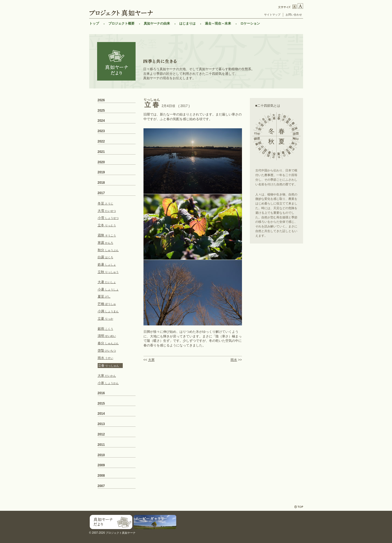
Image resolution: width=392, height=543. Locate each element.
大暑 (107, 282)
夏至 (104, 296)
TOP (299, 507)
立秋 (108, 272)
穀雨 (105, 329)
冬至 (105, 203)
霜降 (107, 235)
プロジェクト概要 (121, 23)
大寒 (151, 360)
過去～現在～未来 (218, 23)
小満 (108, 311)
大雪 (107, 211)
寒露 (105, 243)
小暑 (108, 289)
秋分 (108, 250)
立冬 (107, 225)
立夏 (105, 319)
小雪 (108, 218)
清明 (107, 336)
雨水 (234, 360)
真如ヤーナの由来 (157, 23)
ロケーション (250, 23)
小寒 (108, 383)
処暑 (107, 265)
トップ (94, 23)
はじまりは (187, 23)
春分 (108, 343)
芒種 (107, 304)
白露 (105, 257)
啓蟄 (107, 351)
